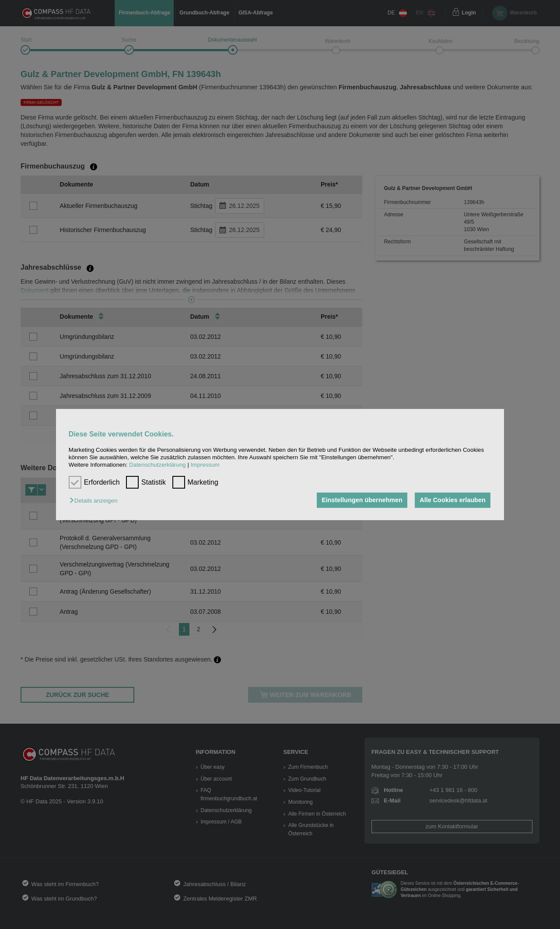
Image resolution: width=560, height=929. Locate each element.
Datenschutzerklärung (157, 465)
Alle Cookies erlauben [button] (452, 500)
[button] (96, 501)
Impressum (205, 465)
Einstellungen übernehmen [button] (362, 500)
